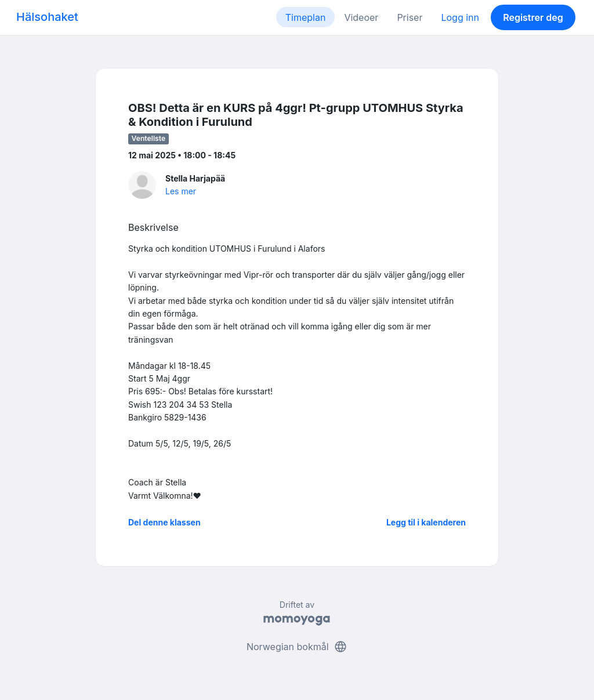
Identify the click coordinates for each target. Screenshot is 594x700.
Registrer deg (533, 17)
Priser (410, 17)
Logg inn (460, 17)
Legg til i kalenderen (426, 522)
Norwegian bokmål (297, 647)
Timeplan (306, 17)
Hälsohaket (47, 17)
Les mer (181, 191)
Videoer (361, 17)
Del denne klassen (164, 522)
